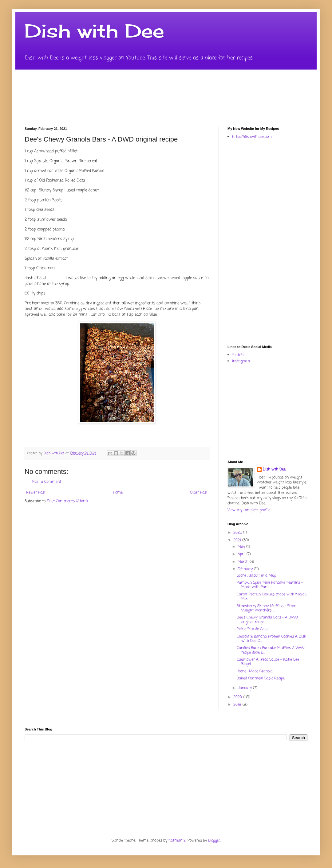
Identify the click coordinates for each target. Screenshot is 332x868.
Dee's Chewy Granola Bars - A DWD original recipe (267, 620)
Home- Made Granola (255, 671)
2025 (238, 533)
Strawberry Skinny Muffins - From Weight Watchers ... (267, 608)
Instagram (241, 361)
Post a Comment (47, 482)
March (244, 562)
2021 (238, 540)
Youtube (239, 355)
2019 (238, 705)
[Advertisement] (259, 242)
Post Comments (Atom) (68, 501)
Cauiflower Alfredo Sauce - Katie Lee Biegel (268, 662)
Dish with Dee (94, 31)
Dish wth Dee (274, 470)
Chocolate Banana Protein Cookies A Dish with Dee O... (271, 639)
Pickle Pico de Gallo (253, 629)
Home (118, 493)
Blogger (214, 841)
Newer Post (36, 493)
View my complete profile (249, 510)
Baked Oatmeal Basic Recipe (261, 678)
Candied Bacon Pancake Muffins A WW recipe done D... (271, 650)
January (245, 688)
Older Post (199, 493)
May (242, 547)
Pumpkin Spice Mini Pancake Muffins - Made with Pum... (270, 585)
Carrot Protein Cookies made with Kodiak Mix (272, 597)
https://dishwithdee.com (252, 137)
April (242, 554)
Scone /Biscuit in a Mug (256, 576)
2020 (238, 697)
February (246, 569)
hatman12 (177, 841)
